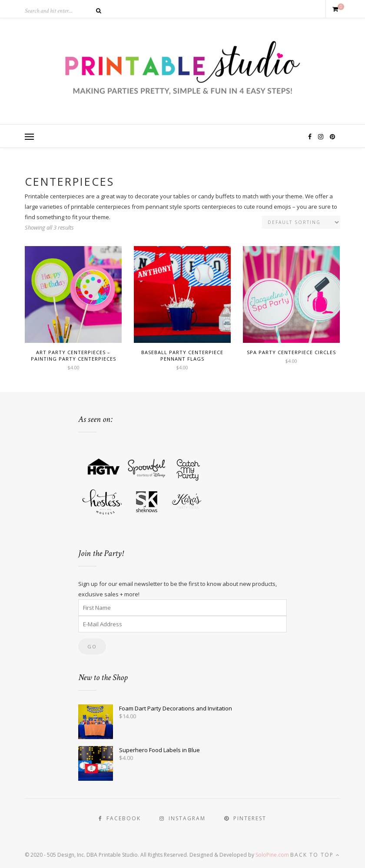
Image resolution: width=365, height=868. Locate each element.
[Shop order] (301, 222)
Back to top (315, 855)
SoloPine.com (272, 855)
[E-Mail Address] (182, 624)
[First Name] (182, 608)
